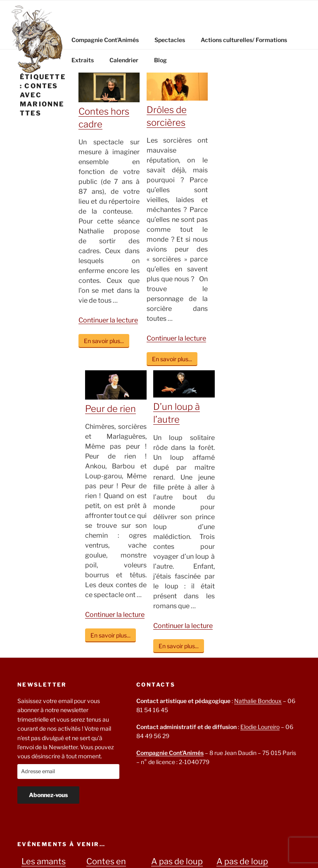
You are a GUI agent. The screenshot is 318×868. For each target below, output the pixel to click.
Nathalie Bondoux (258, 701)
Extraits (83, 60)
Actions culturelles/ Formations (244, 40)
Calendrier (124, 60)
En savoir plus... (104, 341)
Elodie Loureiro (260, 727)
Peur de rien (110, 409)
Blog (160, 60)
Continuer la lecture (108, 320)
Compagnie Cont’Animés (105, 40)
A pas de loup (177, 861)
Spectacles (170, 40)
